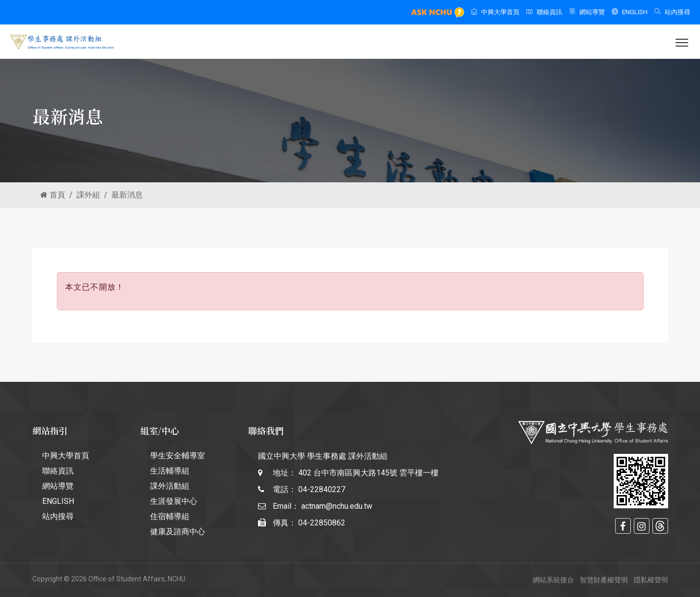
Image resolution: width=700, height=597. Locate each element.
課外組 (88, 195)
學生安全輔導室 (178, 456)
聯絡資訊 (544, 12)
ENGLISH (630, 12)
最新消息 (127, 195)
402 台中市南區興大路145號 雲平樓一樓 (368, 473)
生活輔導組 (170, 471)
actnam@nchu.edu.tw (337, 506)
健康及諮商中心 (178, 532)
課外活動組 (170, 486)
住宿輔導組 (170, 516)
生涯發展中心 (174, 501)
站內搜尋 (672, 12)
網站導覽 (587, 12)
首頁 (53, 195)
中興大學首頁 (495, 12)
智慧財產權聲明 (604, 580)
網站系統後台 (553, 580)
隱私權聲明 (651, 580)
